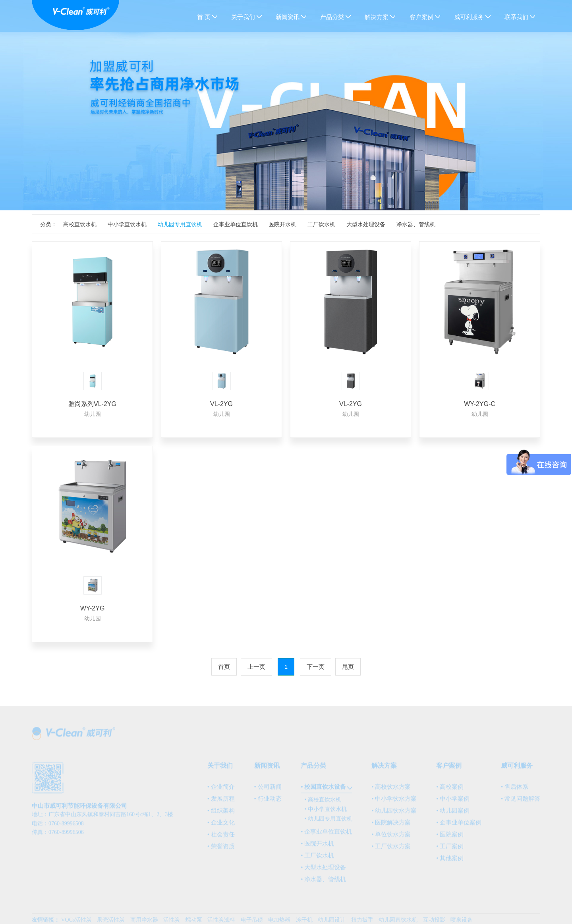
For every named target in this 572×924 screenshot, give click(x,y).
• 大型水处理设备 (323, 870)
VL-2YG (221, 404)
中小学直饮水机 (127, 224)
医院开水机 (282, 224)
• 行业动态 (268, 802)
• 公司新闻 (268, 790)
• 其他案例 (450, 861)
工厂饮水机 (321, 224)
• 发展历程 (221, 802)
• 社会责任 (221, 837)
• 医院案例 (450, 837)
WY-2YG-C (480, 404)
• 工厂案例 (450, 849)
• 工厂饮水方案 (391, 849)
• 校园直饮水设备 (323, 790)
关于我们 (244, 17)
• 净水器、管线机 (323, 882)
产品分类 (333, 17)
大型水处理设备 (366, 224)
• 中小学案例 (453, 802)
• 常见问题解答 (521, 802)
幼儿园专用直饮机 (180, 224)
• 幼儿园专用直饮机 (328, 822)
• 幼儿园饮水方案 (394, 814)
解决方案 (378, 17)
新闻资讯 (289, 17)
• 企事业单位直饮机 (326, 835)
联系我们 (517, 17)
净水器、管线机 (416, 224)
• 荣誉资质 (221, 849)
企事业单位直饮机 (236, 224)
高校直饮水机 (80, 224)
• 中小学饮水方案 (394, 802)
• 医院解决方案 (391, 826)
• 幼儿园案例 (453, 814)
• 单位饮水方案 (391, 837)
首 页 (204, 17)
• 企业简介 (221, 790)
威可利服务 (470, 17)
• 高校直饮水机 (323, 803)
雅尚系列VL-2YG (92, 404)
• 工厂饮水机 (317, 859)
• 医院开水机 (317, 847)
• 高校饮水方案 (391, 790)
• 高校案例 (450, 790)
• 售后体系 (515, 790)
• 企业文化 (221, 826)
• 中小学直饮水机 (325, 812)
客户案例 (422, 17)
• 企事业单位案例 (459, 826)
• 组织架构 (221, 814)
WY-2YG (93, 608)
